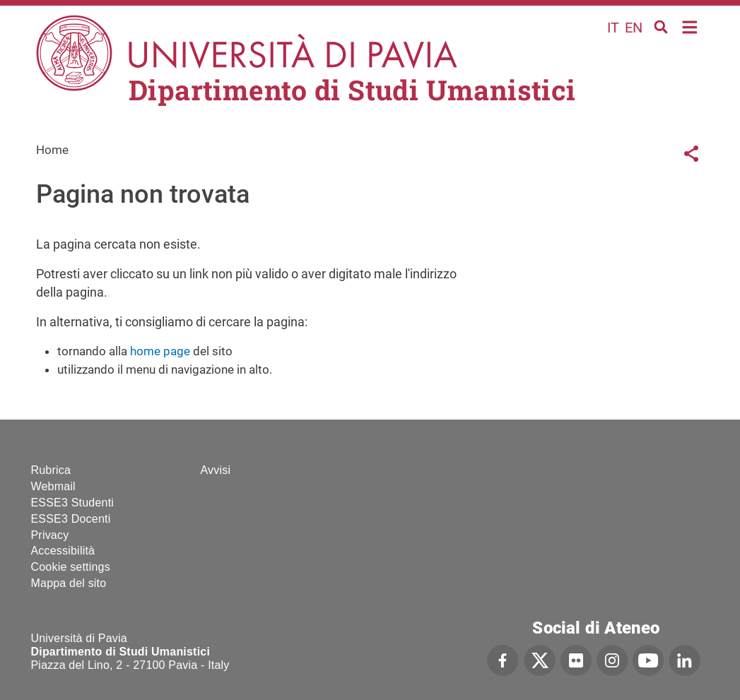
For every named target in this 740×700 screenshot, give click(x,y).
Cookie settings (71, 567)
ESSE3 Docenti (71, 519)
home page (160, 351)
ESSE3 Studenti (73, 503)
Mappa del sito (69, 583)
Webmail (53, 486)
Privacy (50, 535)
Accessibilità (63, 551)
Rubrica (51, 470)
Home (690, 26)
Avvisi (216, 470)
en (634, 28)
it (613, 28)
